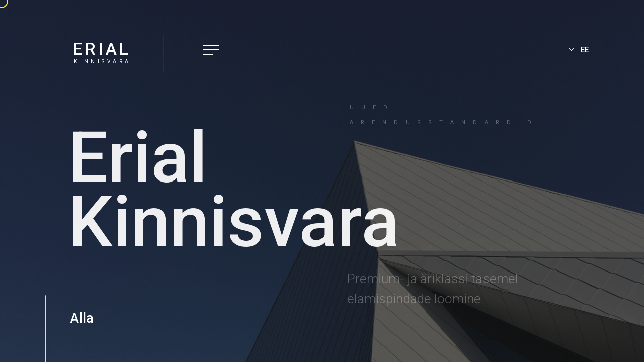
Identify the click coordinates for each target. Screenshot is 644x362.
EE (585, 50)
